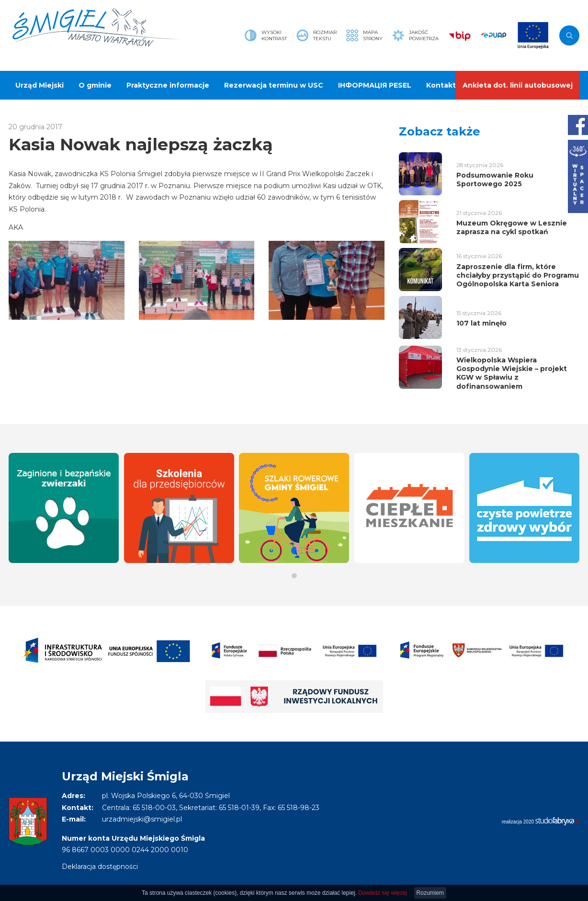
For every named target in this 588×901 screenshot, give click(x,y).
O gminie (95, 85)
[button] (294, 576)
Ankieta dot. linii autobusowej (518, 85)
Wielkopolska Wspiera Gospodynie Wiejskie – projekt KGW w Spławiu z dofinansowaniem (512, 373)
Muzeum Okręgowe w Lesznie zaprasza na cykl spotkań (512, 227)
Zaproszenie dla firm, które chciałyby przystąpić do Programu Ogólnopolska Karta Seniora (518, 275)
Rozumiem (430, 893)
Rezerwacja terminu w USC (274, 85)
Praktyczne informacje (168, 85)
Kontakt (441, 85)
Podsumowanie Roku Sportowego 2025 (495, 180)
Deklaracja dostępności (100, 867)
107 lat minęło (481, 323)
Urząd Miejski (40, 85)
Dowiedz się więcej (382, 893)
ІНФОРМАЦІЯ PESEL (375, 85)
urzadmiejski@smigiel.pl (142, 819)
